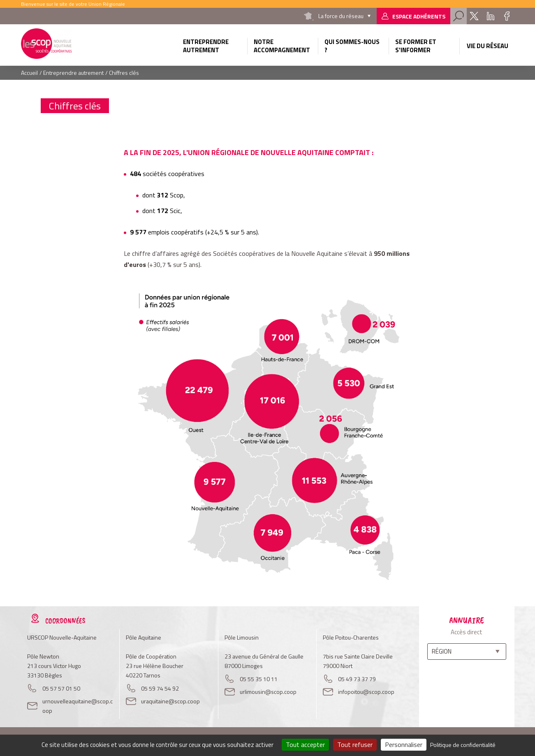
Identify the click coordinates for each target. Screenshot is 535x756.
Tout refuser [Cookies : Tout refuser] (355, 744)
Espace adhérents (419, 16)
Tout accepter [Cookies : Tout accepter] (305, 744)
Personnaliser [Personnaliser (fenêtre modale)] (404, 744)
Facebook (507, 16)
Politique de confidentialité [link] (463, 745)
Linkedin (491, 16)
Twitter (474, 16)
